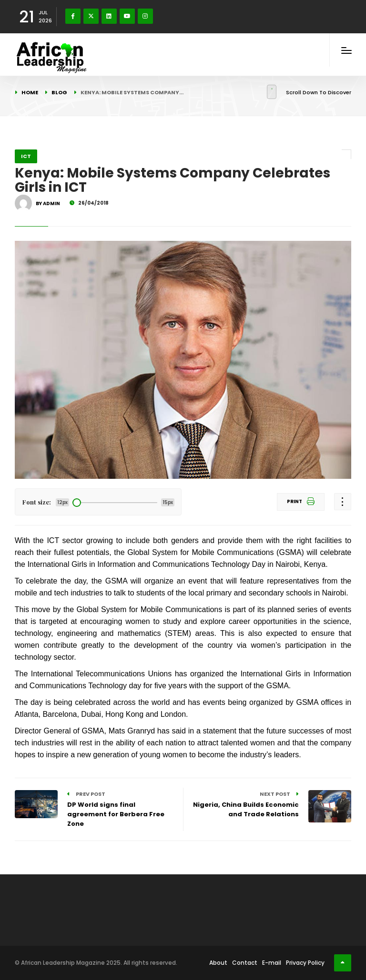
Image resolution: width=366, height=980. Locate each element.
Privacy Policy (305, 963)
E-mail (272, 963)
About (218, 963)
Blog (59, 92)
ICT (26, 156)
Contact (245, 963)
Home (30, 92)
